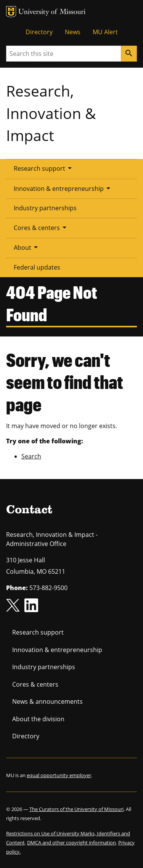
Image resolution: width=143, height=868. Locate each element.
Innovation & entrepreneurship (63, 188)
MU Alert (105, 32)
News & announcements (47, 701)
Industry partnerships (45, 208)
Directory (39, 32)
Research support (44, 168)
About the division (38, 719)
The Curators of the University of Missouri (76, 809)
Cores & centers (41, 227)
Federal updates (37, 267)
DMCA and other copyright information (71, 843)
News (73, 32)
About (27, 247)
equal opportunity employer (59, 775)
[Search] (129, 54)
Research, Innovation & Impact (51, 113)
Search (31, 456)
